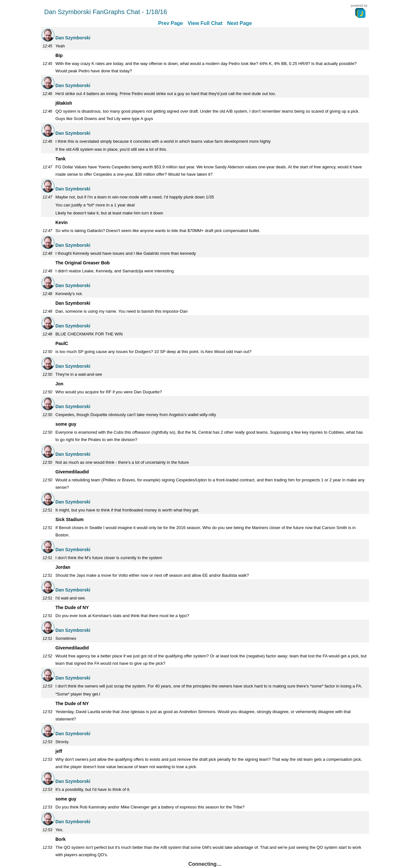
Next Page (239, 23)
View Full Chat (205, 23)
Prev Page (171, 23)
